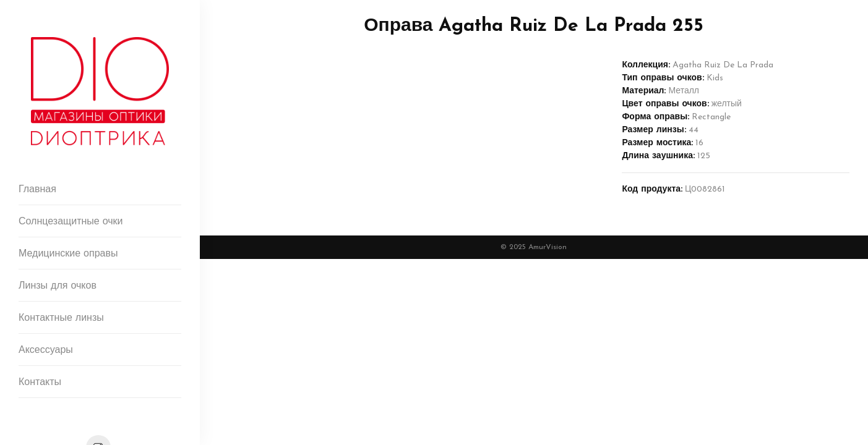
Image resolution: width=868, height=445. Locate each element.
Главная (37, 190)
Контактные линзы (61, 318)
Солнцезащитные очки (71, 222)
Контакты (40, 383)
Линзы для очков (58, 286)
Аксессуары (46, 350)
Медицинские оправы (68, 254)
